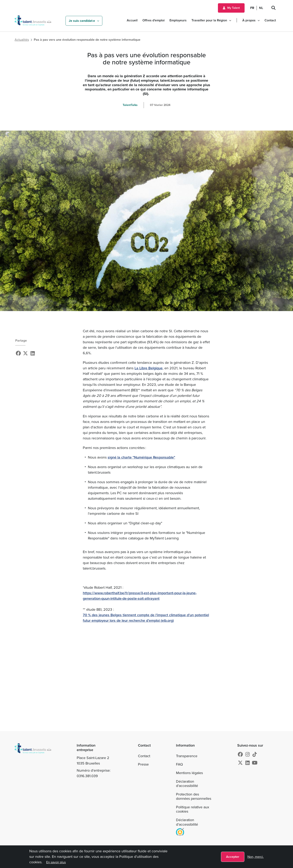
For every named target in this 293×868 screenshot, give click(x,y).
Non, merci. (256, 857)
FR (252, 8)
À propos (249, 20)
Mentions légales (189, 773)
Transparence (187, 756)
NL (261, 8)
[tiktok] (255, 755)
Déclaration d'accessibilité (187, 784)
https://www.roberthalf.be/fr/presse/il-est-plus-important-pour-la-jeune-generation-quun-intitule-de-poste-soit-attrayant (140, 596)
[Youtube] (255, 763)
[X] (25, 353)
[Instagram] (248, 755)
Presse (143, 764)
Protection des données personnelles (194, 796)
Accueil (132, 20)
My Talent (233, 8)
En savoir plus (56, 862)
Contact (270, 20)
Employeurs (178, 20)
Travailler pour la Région (209, 20)
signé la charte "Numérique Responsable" (141, 457)
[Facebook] (18, 353)
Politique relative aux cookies (193, 809)
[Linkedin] (33, 353)
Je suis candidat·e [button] (82, 21)
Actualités (22, 40)
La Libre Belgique (149, 368)
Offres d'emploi (154, 20)
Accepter (233, 857)
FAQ (179, 764)
